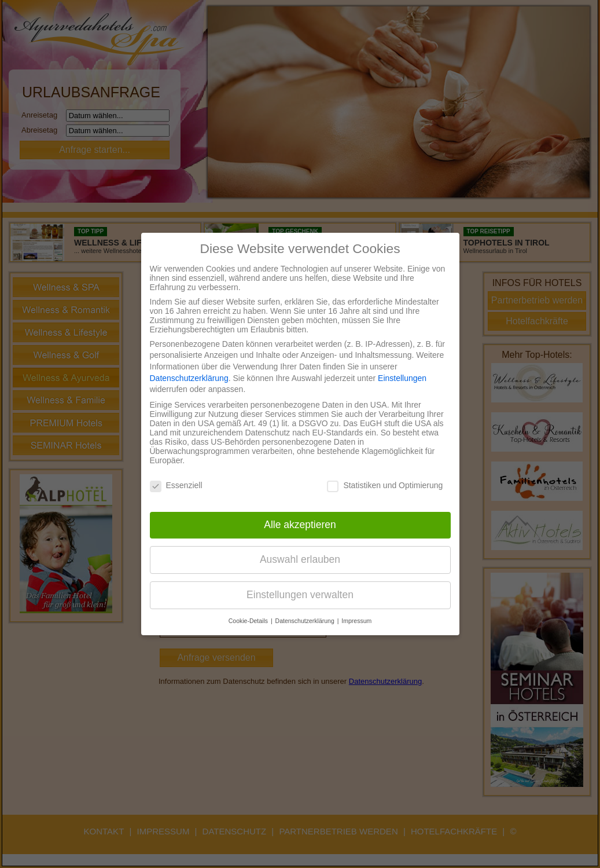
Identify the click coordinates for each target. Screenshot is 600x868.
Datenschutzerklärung (189, 378)
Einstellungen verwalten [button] (300, 595)
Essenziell (176, 485)
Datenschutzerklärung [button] (306, 621)
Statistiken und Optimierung (385, 485)
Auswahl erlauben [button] (300, 559)
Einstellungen (402, 378)
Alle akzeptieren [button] (300, 525)
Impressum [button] (356, 621)
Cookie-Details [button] (249, 621)
